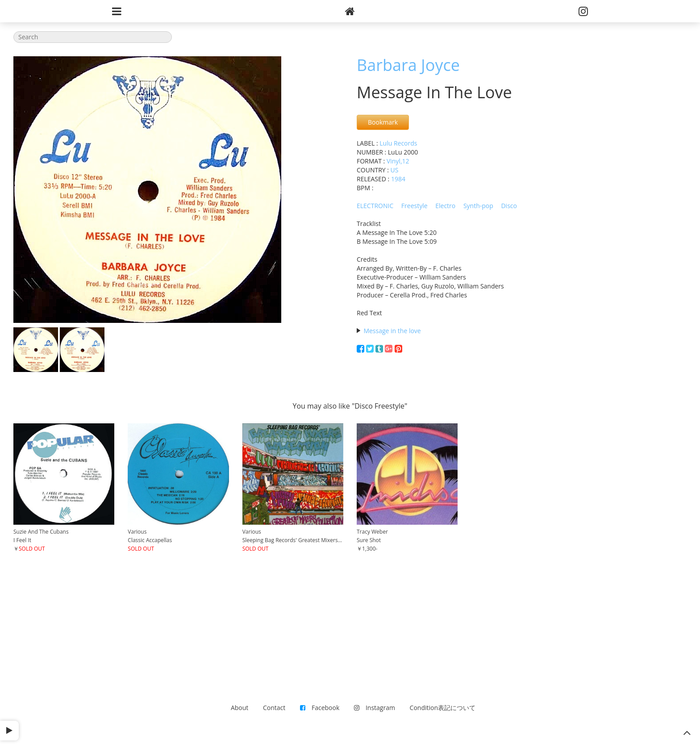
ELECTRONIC (375, 206)
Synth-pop (478, 206)
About (240, 708)
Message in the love (392, 331)
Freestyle (415, 206)
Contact (274, 708)
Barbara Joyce (408, 65)
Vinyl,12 (398, 161)
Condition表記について (443, 708)
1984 (398, 179)
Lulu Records (398, 143)
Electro (445, 206)
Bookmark (383, 122)
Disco (509, 206)
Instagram (375, 708)
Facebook (320, 708)
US (395, 170)
